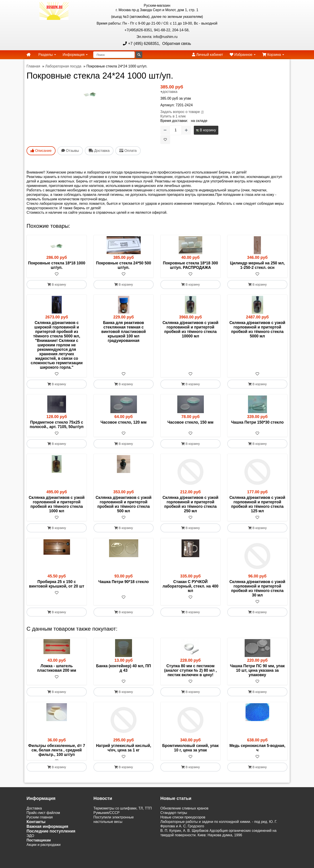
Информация (75, 55)
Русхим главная (40, 822)
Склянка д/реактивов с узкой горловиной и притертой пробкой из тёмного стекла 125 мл (257, 504)
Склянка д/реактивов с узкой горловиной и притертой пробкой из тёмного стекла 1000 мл (57, 504)
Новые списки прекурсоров (183, 822)
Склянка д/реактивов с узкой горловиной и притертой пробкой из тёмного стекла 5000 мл (257, 329)
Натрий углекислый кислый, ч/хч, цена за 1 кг (123, 748)
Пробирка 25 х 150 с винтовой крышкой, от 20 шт (57, 584)
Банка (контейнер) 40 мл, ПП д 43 (124, 668)
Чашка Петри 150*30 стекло (257, 422)
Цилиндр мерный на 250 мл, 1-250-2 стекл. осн (257, 265)
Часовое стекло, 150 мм (191, 422)
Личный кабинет (208, 55)
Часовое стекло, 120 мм (124, 422)
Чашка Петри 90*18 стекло (124, 582)
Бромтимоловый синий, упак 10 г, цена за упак (191, 748)
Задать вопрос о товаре (180, 112)
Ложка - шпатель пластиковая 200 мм (57, 668)
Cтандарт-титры (174, 817)
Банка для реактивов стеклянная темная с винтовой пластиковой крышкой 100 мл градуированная (124, 332)
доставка (170, 92)
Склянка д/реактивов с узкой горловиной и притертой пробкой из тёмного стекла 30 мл (257, 589)
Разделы (47, 55)
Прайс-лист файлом (43, 817)
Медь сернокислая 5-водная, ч (257, 748)
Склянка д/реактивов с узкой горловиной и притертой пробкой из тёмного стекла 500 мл (124, 504)
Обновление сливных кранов (184, 813)
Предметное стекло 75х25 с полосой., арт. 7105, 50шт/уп (57, 425)
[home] (29, 55)
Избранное (243, 55)
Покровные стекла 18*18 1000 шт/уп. (57, 265)
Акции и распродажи (43, 849)
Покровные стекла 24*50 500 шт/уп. (124, 265)
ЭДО (30, 840)
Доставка (34, 813)
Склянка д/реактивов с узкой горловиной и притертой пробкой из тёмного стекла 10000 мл (191, 329)
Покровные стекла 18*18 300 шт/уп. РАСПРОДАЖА (191, 265)
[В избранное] (165, 140)
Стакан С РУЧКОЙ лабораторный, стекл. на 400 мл (191, 586)
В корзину (206, 130)
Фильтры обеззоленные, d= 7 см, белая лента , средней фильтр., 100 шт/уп (57, 750)
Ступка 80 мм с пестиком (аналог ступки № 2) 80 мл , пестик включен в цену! (190, 671)
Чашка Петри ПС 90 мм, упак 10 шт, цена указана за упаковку (257, 671)
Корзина (273, 55)
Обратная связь (176, 44)
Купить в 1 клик (173, 116)
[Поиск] (114, 55)
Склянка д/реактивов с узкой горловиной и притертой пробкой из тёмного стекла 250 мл (191, 504)
